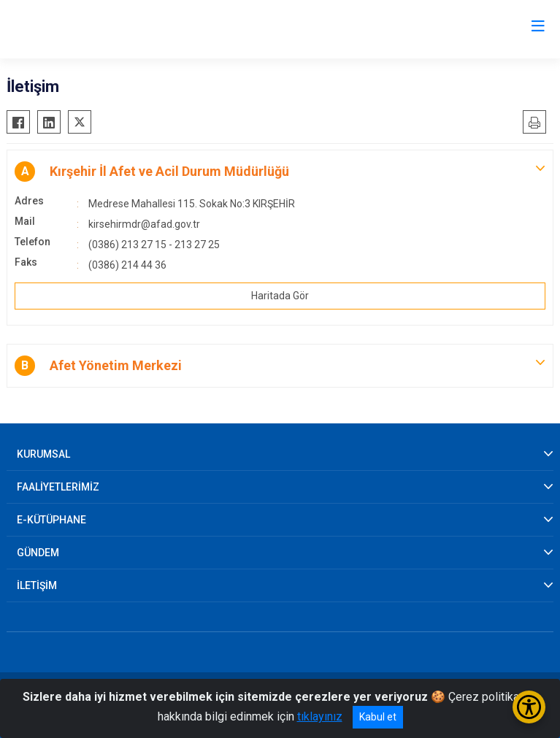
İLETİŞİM (37, 585)
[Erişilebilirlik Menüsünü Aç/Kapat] (529, 707)
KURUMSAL (43, 454)
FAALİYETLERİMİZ (58, 487)
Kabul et (378, 717)
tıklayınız (320, 716)
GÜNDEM (38, 553)
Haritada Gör (280, 296)
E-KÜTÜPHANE (51, 520)
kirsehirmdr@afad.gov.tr (144, 224)
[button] (280, 172)
